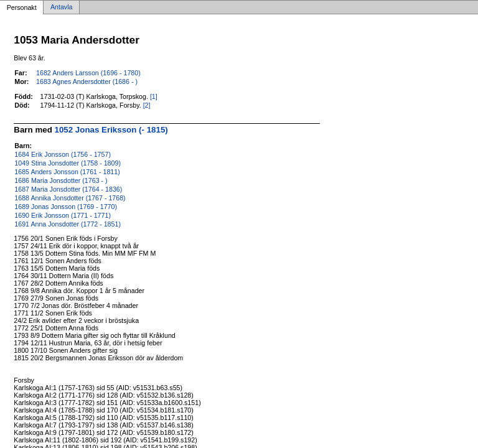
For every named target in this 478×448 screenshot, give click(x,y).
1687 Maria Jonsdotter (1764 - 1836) (68, 189)
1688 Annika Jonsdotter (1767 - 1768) (70, 198)
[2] (147, 105)
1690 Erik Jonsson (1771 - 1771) (63, 215)
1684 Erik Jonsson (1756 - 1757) (63, 154)
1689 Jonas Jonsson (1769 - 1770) (66, 207)
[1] (154, 96)
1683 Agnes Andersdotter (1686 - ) (87, 82)
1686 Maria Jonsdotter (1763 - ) (61, 180)
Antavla (62, 7)
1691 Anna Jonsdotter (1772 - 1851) (68, 224)
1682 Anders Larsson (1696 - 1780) (88, 73)
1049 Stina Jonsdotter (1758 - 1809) (68, 163)
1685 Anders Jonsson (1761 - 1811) (67, 172)
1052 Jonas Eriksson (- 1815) (111, 130)
